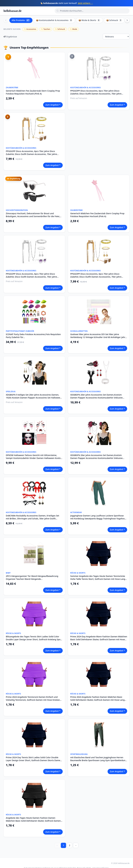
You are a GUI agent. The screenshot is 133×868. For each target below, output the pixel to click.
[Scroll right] (127, 20)
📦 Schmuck (114, 20)
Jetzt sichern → (85, 3)
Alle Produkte (21, 20)
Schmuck (60, 29)
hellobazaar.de (12, 11)
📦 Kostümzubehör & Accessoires (54, 20)
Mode (74, 29)
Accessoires (30, 29)
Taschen (46, 29)
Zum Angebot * (53, 105)
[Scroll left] (6, 20)
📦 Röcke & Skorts (89, 20)
